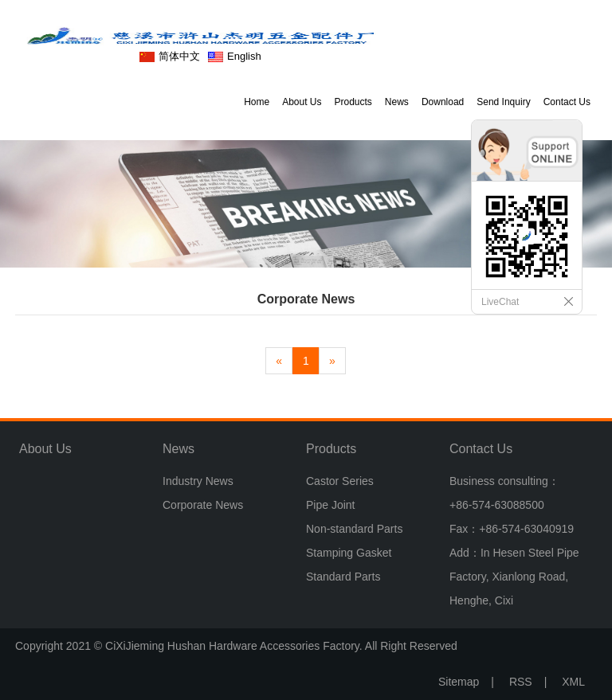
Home (257, 102)
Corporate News (203, 505)
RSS (521, 682)
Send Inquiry (503, 102)
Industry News (198, 481)
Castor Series (340, 481)
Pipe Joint (330, 505)
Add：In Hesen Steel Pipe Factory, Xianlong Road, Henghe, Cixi (514, 577)
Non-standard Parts (354, 529)
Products (353, 102)
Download (443, 102)
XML (573, 682)
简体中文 (179, 56)
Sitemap (459, 682)
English (244, 56)
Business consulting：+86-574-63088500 (504, 493)
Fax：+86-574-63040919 (512, 529)
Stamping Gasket (349, 553)
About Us (302, 102)
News (397, 102)
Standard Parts (343, 577)
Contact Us (567, 102)
